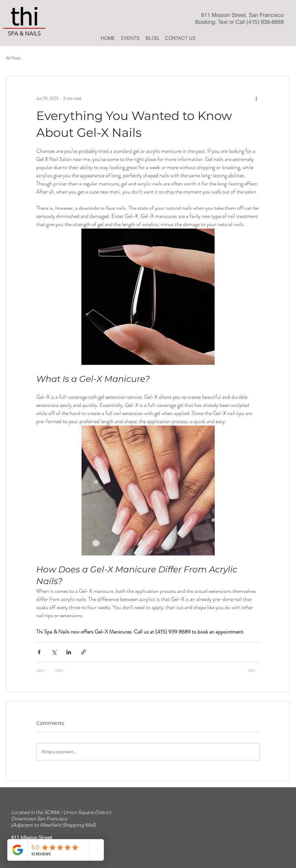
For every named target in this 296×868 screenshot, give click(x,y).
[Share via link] (84, 652)
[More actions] (256, 98)
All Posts (13, 58)
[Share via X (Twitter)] (54, 652)
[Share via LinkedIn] (69, 652)
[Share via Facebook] (39, 652)
